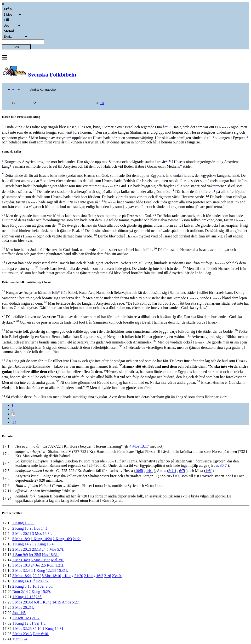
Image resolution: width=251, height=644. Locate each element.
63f (37, 602)
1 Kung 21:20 (73, 576)
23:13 (36, 549)
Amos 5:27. (71, 602)
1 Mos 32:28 (22, 629)
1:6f (208, 471)
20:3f (37, 576)
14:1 (149, 471)
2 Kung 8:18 (22, 586)
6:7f (182, 471)
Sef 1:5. (40, 623)
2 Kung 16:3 (62, 539)
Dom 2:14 (20, 592)
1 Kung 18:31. (53, 629)
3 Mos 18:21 (22, 576)
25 (14, 422)
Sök (16, 47)
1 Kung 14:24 (41, 539)
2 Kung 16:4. (44, 544)
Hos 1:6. (42, 581)
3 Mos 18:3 (21, 565)
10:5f (139, 471)
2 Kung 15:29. (40, 592)
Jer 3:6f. (46, 586)
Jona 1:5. (19, 613)
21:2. (77, 539)
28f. (39, 597)
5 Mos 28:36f (23, 602)
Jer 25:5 (35, 555)
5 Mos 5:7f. (55, 549)
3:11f (172, 471)
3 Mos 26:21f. (23, 607)
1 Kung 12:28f (45, 570)
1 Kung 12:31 (23, 623)
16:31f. (63, 570)
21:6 (108, 576)
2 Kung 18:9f (22, 528)
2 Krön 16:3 (21, 618)
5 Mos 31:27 (40, 560)
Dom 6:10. (41, 634)
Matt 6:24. (20, 639)
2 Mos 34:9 (21, 560)
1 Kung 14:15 (51, 602)
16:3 (36, 586)
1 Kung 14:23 (23, 544)
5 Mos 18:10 (51, 576)
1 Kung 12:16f (23, 597)
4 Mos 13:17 (139, 446)
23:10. (117, 576)
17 (13, 414)
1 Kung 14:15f (23, 581)
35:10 (37, 629)
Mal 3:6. (57, 560)
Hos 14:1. (41, 528)
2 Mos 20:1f (22, 534)
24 (44, 549)
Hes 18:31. (50, 555)
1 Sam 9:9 (20, 555)
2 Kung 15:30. (23, 523)
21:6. (36, 618)
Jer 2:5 (41, 565)
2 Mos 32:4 (21, 570)
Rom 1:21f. (55, 565)
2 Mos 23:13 (22, 634)
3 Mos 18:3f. (42, 534)
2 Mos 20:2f (22, 549)
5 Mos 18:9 (21, 539)
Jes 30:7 (220, 465)
